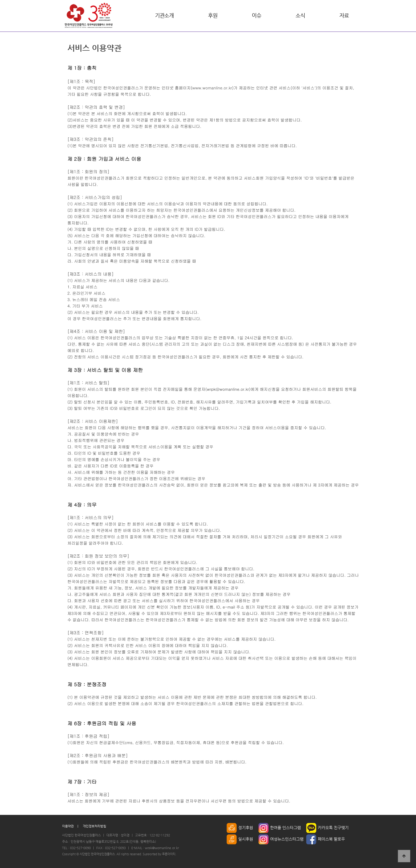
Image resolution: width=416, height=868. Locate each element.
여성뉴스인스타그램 (281, 839)
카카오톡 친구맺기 (327, 828)
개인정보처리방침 (94, 826)
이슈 (256, 16)
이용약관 (68, 826)
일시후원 (240, 839)
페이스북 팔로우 (326, 839)
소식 (300, 16)
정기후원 (240, 828)
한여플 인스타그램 (280, 828)
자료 (344, 16)
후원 (213, 16)
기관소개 (164, 16)
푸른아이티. (169, 854)
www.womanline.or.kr (212, 88)
